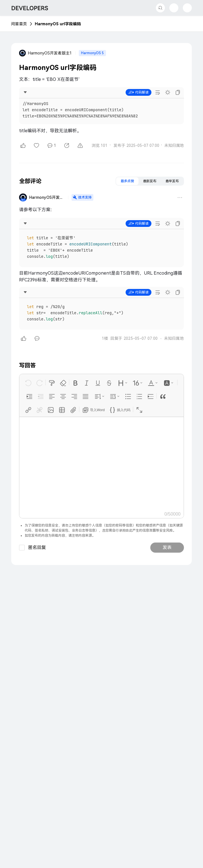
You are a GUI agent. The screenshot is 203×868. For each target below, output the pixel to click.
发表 (167, 547)
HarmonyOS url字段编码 (58, 24)
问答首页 (19, 24)
